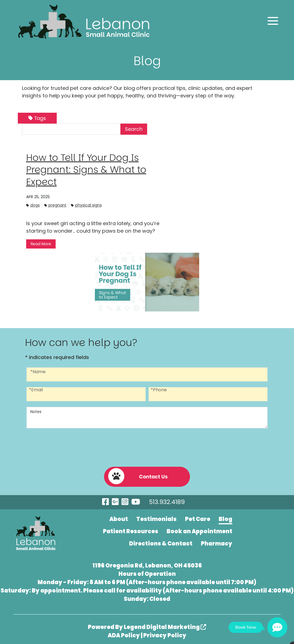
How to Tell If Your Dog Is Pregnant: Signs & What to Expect (90, 169)
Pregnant (55, 205)
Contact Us (136, 474)
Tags (37, 118)
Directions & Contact (161, 541)
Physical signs (86, 205)
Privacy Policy (165, 633)
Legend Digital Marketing (165, 625)
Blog (225, 517)
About (119, 517)
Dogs (33, 205)
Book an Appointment (199, 529)
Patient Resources (131, 529)
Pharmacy (217, 541)
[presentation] (147, 445)
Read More (41, 244)
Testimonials (156, 517)
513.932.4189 (164, 500)
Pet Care (198, 517)
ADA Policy (124, 633)
